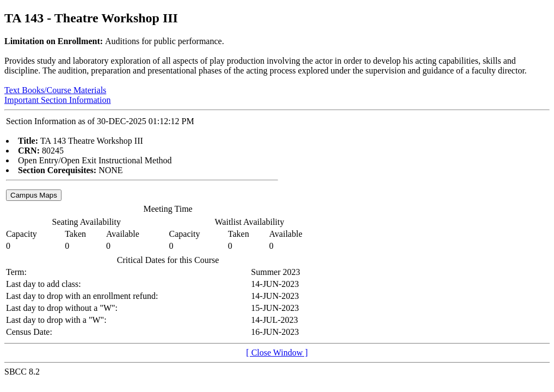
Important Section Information (58, 100)
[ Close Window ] (277, 353)
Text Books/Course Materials (55, 90)
